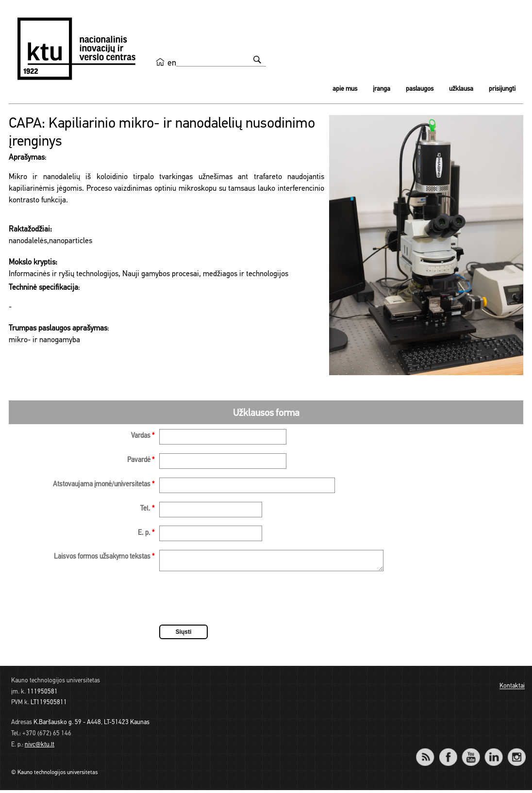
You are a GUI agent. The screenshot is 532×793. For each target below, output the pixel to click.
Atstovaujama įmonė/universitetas (104, 485)
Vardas (143, 436)
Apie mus (345, 89)
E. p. (146, 533)
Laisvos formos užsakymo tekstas (104, 557)
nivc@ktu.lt (40, 748)
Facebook (448, 753)
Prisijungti (502, 89)
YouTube (471, 753)
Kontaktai (512, 689)
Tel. (147, 509)
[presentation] (233, 602)
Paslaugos (420, 89)
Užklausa (461, 89)
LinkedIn (493, 753)
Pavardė (141, 460)
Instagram (516, 753)
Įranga (382, 89)
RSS (429, 753)
